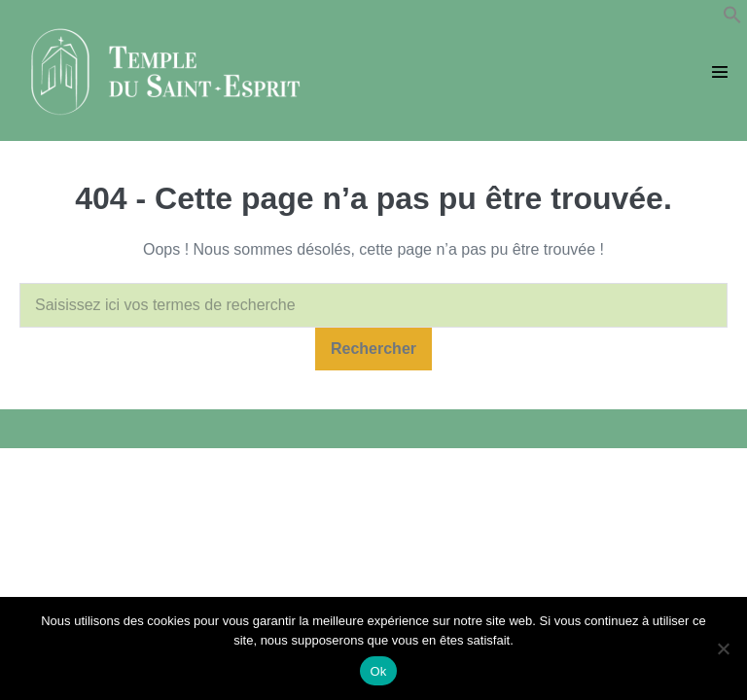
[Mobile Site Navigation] (720, 72)
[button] (732, 19)
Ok (378, 671)
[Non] (723, 648)
